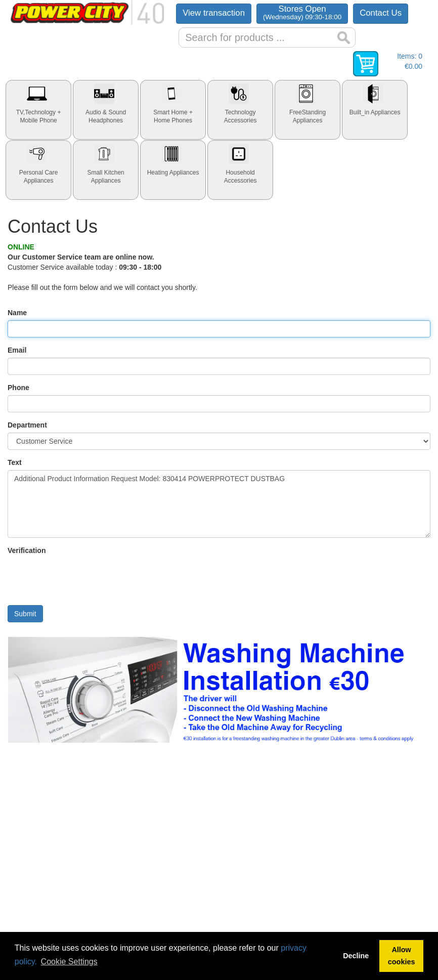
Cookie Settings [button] (69, 962)
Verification (27, 550)
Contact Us (381, 13)
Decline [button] (356, 956)
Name (17, 313)
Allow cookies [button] (402, 956)
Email (17, 350)
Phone (18, 388)
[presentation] (38, 110)
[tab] (38, 110)
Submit (25, 614)
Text (15, 462)
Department (27, 425)
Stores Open (302, 12)
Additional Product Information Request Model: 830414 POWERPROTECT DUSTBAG (219, 504)
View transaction (214, 13)
